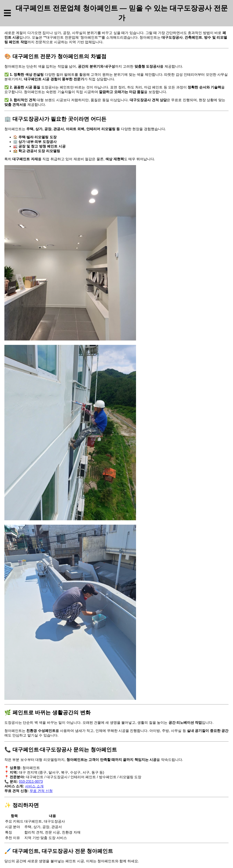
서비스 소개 (34, 786)
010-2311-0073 (31, 782)
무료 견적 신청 (41, 791)
